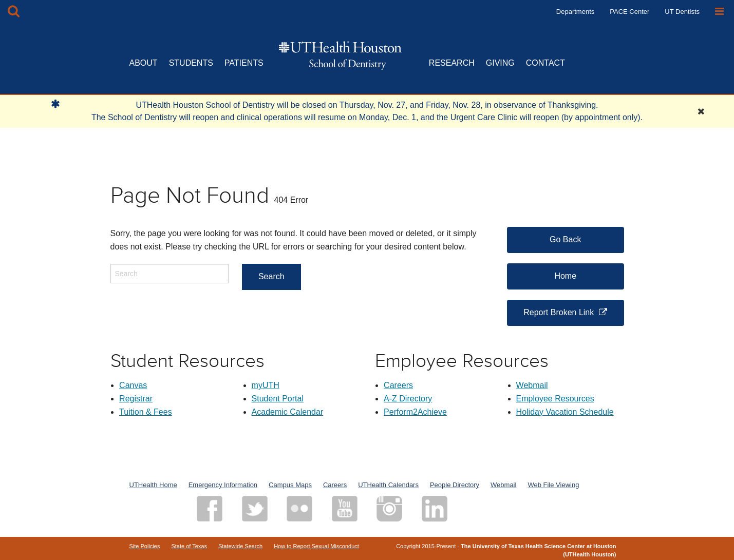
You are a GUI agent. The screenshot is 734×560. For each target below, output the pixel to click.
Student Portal (278, 399)
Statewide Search (240, 546)
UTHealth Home (153, 485)
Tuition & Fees (146, 412)
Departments (575, 12)
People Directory (455, 485)
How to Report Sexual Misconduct (316, 546)
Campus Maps (290, 485)
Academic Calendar (288, 412)
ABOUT (144, 63)
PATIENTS (244, 63)
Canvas (133, 385)
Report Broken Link (559, 312)
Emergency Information (223, 485)
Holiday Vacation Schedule (565, 412)
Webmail (532, 385)
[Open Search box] (14, 12)
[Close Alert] (701, 111)
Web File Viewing (553, 485)
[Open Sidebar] (719, 12)
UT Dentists (682, 12)
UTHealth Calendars (388, 485)
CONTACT (545, 63)
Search (271, 276)
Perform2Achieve (415, 412)
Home (565, 276)
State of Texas (189, 546)
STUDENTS (191, 63)
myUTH (266, 385)
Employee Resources (555, 399)
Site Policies (145, 546)
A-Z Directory (408, 399)
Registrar (136, 399)
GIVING (500, 63)
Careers (398, 385)
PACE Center (629, 12)
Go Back (565, 239)
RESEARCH (452, 63)
